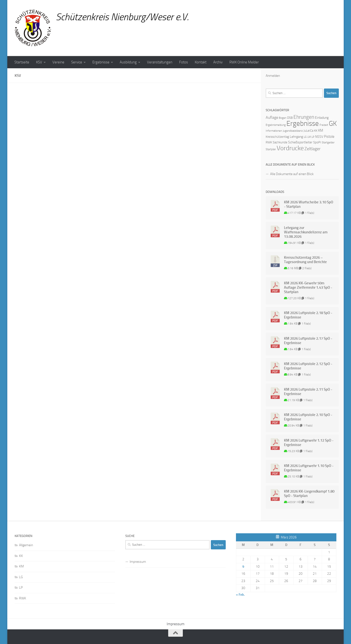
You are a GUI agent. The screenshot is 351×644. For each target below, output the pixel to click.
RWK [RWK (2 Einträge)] (269, 142)
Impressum (138, 562)
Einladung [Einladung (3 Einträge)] (322, 118)
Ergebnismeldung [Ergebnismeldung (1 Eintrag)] (276, 125)
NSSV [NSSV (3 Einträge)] (319, 137)
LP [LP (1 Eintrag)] (313, 137)
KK (21, 556)
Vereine (58, 62)
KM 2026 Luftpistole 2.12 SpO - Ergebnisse (308, 366)
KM (21, 566)
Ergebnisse (101, 62)
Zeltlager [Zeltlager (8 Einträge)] (312, 149)
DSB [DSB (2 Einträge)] (290, 118)
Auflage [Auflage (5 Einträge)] (272, 117)
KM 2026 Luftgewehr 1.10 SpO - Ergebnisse (309, 468)
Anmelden (273, 76)
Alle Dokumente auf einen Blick (292, 174)
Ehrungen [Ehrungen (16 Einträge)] (304, 117)
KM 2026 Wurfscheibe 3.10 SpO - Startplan (309, 204)
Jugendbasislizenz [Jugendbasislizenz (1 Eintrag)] (293, 131)
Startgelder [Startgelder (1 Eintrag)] (328, 143)
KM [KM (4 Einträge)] (321, 130)
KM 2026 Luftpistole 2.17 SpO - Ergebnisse (308, 341)
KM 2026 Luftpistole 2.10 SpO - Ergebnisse (308, 417)
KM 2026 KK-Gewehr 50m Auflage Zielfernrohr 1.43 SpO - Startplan (308, 287)
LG (21, 577)
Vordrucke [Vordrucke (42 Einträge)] (290, 148)
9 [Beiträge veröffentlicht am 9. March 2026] (243, 567)
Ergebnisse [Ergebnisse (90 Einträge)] (303, 124)
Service (77, 62)
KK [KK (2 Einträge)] (316, 131)
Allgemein (26, 545)
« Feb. (240, 595)
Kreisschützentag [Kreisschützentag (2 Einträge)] (277, 137)
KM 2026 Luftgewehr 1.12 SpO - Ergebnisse (309, 443)
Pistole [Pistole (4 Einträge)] (329, 137)
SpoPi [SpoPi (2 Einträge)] (317, 142)
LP (21, 588)
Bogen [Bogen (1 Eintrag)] (283, 118)
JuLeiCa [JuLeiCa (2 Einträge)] (308, 131)
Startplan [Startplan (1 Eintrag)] (271, 149)
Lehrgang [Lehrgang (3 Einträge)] (296, 137)
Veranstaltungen (160, 62)
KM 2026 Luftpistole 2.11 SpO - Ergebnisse (308, 392)
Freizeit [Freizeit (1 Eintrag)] (324, 125)
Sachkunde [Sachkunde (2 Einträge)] (280, 142)
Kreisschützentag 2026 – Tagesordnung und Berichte (305, 260)
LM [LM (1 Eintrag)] (309, 137)
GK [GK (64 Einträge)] (333, 124)
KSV (39, 62)
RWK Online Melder (244, 62)
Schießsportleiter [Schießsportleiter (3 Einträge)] (300, 142)
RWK (23, 598)
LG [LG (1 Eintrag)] (305, 137)
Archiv (218, 62)
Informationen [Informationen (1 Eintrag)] (274, 131)
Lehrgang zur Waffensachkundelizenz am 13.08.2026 (306, 232)
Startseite (22, 62)
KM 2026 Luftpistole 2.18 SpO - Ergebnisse (308, 315)
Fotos (184, 62)
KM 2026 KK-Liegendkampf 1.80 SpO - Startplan (309, 494)
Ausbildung (128, 62)
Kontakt (201, 62)
